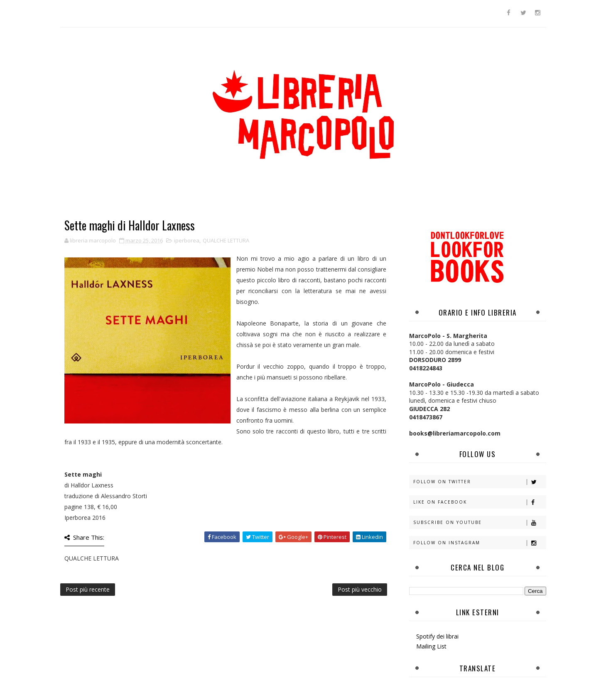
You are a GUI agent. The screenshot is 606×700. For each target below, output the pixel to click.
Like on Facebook (480, 502)
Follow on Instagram (480, 543)
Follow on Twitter (480, 482)
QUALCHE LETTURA (226, 240)
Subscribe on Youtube (480, 523)
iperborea (187, 240)
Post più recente (88, 589)
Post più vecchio (360, 589)
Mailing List (431, 646)
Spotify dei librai (437, 636)
